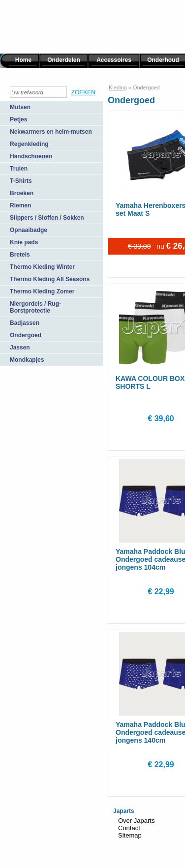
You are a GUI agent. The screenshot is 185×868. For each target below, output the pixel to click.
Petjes (18, 119)
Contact (129, 828)
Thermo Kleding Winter (42, 267)
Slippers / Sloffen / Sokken (47, 218)
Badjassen (25, 323)
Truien (19, 169)
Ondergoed (26, 335)
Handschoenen (31, 156)
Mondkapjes (27, 360)
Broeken (22, 193)
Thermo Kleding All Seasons (50, 279)
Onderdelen (64, 60)
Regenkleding (29, 144)
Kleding (118, 87)
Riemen (20, 205)
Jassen (20, 347)
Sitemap (130, 835)
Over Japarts (136, 821)
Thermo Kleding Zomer (42, 291)
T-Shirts (21, 181)
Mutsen (20, 107)
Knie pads (24, 242)
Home (23, 60)
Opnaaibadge (29, 230)
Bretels (20, 255)
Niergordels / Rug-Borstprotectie (35, 307)
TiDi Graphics (49, 838)
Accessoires (114, 60)
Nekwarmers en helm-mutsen (51, 132)
